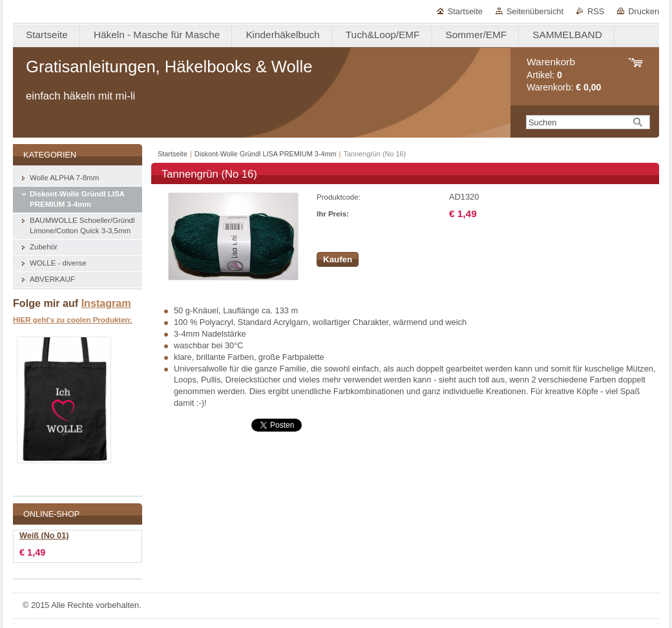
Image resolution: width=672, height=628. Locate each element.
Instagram (106, 303)
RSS (596, 11)
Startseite (465, 11)
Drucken (644, 11)
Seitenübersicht (535, 11)
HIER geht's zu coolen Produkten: (72, 320)
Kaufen (338, 259)
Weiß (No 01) (44, 536)
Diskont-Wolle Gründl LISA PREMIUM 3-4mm (266, 154)
